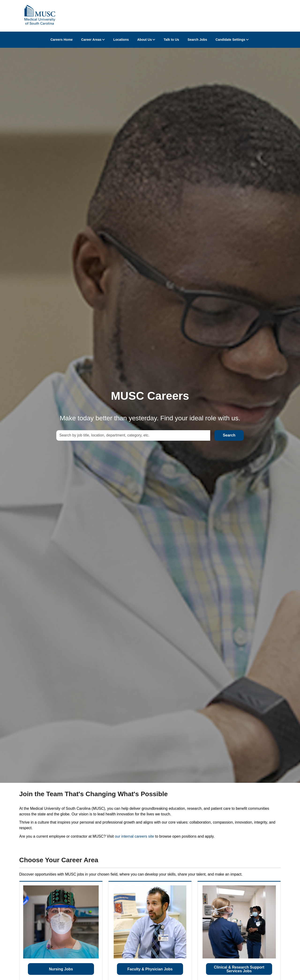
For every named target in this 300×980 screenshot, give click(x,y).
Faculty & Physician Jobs (150, 969)
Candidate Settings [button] (230, 40)
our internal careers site (134, 836)
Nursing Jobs (61, 969)
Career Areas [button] (91, 40)
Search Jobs (197, 40)
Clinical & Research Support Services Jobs (239, 969)
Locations (121, 40)
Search (229, 435)
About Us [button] (145, 40)
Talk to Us (171, 40)
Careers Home (62, 40)
